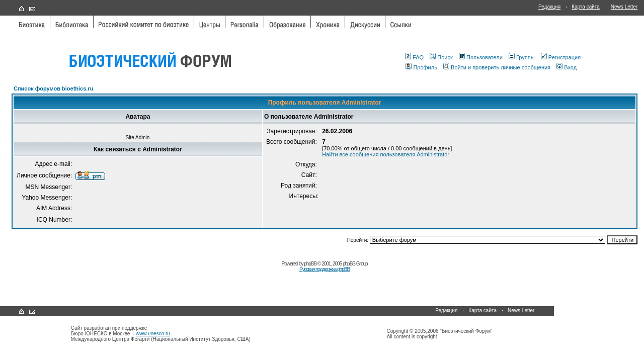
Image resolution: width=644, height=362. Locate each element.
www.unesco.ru (153, 334)
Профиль (421, 67)
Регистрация (561, 57)
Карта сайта (586, 7)
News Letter (624, 7)
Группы (522, 57)
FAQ (414, 57)
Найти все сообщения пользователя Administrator (386, 154)
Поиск (441, 57)
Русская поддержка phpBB (325, 269)
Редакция (549, 7)
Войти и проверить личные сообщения (497, 67)
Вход (567, 67)
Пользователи (481, 57)
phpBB (310, 264)
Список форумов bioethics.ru (53, 88)
